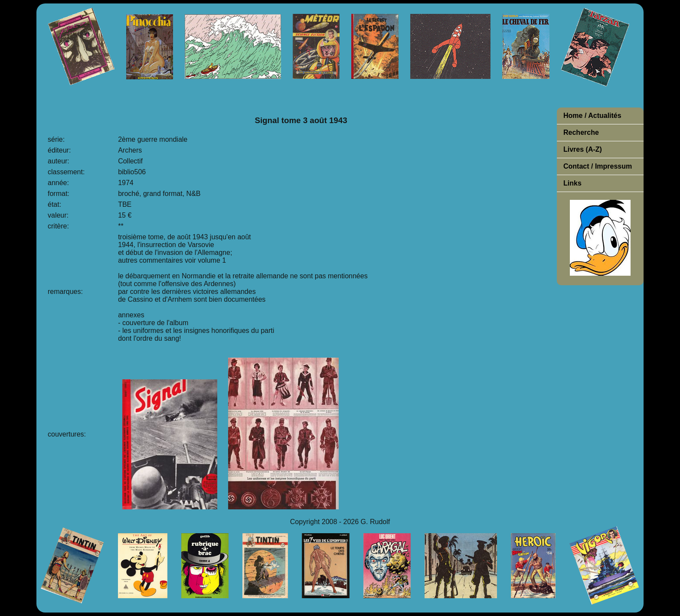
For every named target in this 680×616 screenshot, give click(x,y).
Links (572, 183)
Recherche (581, 132)
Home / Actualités (592, 116)
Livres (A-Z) (583, 149)
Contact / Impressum (598, 166)
